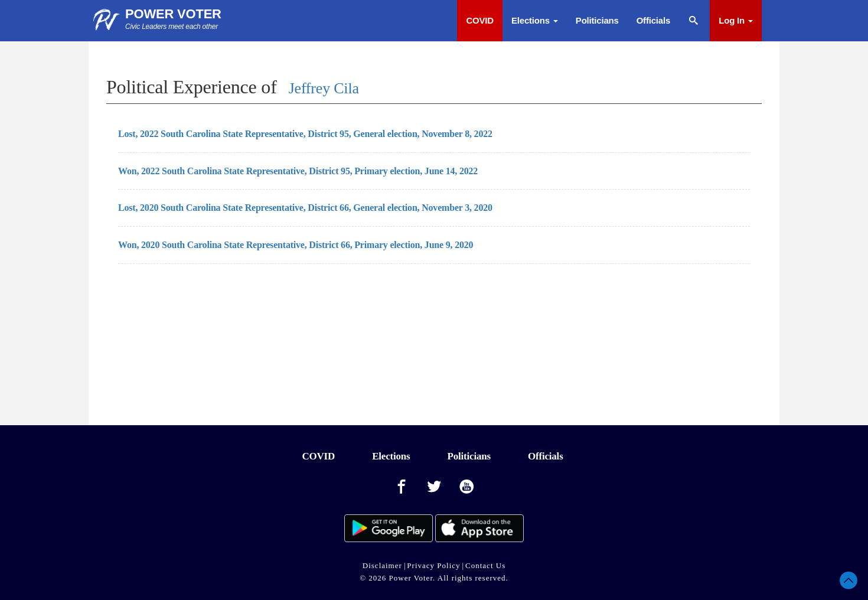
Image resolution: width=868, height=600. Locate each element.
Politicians (597, 20)
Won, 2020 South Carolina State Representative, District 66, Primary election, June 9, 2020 (296, 245)
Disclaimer (382, 565)
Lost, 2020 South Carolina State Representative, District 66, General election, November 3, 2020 (305, 208)
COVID (480, 20)
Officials (653, 20)
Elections (535, 20)
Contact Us (485, 565)
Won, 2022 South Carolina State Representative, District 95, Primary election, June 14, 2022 (298, 171)
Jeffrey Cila (324, 88)
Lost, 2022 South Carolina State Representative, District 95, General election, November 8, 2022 (305, 134)
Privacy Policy (433, 565)
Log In (736, 20)
